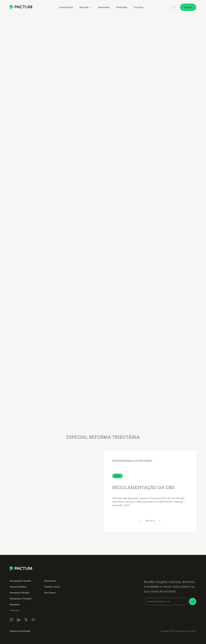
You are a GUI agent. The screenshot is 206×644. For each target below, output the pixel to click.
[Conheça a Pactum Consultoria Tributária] (21, 7)
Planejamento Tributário (21, 599)
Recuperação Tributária (20, 581)
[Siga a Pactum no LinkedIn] (19, 620)
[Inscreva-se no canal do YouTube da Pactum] (33, 620)
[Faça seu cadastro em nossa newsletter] (193, 601)
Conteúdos (15, 610)
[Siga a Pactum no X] (26, 620)
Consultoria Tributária (20, 593)
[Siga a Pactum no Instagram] (11, 620)
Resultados (15, 604)
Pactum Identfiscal (18, 587)
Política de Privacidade (20, 631)
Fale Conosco (50, 593)
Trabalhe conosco (52, 587)
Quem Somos (50, 581)
